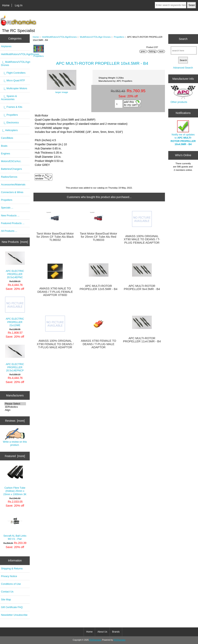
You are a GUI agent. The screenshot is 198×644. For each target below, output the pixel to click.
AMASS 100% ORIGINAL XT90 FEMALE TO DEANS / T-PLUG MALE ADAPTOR (55, 344)
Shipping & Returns (12, 568)
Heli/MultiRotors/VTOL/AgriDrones (59, 37)
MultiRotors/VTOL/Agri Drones (95, 37)
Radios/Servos (9, 177)
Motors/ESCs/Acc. (11, 161)
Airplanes (6, 46)
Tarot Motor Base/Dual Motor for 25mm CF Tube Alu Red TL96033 (99, 237)
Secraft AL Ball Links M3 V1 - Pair (15, 527)
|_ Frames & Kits (12, 107)
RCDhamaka (95, 640)
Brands (116, 632)
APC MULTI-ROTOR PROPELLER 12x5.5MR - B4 (98, 287)
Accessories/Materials (13, 184)
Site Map (6, 599)
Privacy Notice (9, 576)
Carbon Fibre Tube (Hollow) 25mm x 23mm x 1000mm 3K (15, 481)
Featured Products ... (13, 223)
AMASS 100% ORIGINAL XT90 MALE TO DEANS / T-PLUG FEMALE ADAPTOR (142, 239)
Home (6, 5)
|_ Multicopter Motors (14, 88)
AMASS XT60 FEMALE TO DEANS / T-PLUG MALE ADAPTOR (99, 344)
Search (183, 39)
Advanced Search (183, 68)
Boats (4, 146)
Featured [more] (15, 456)
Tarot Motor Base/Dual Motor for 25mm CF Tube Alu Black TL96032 (55, 237)
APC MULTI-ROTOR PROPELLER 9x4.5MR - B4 (142, 287)
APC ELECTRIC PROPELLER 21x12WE (15, 312)
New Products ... (10, 215)
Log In (19, 5)
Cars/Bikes (7, 138)
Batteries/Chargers (11, 169)
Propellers (7, 200)
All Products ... (9, 231)
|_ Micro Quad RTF (13, 80)
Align (15, 410)
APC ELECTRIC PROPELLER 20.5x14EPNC (15, 265)
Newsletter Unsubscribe (14, 615)
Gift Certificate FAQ (12, 607)
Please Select (15, 404)
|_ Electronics (10, 123)
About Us (102, 632)
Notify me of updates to (183, 133)
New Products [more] (15, 242)
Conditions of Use (11, 584)
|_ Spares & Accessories (9, 98)
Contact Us (7, 592)
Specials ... (7, 208)
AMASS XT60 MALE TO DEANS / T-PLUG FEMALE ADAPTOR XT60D (55, 292)
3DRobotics (15, 407)
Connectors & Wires (12, 192)
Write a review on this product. (15, 437)
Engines (6, 153)
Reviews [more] (15, 421)
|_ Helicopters (9, 130)
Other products (179, 102)
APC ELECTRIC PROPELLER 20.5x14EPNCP (15, 358)
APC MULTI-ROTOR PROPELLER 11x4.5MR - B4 (142, 340)
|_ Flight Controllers (13, 73)
